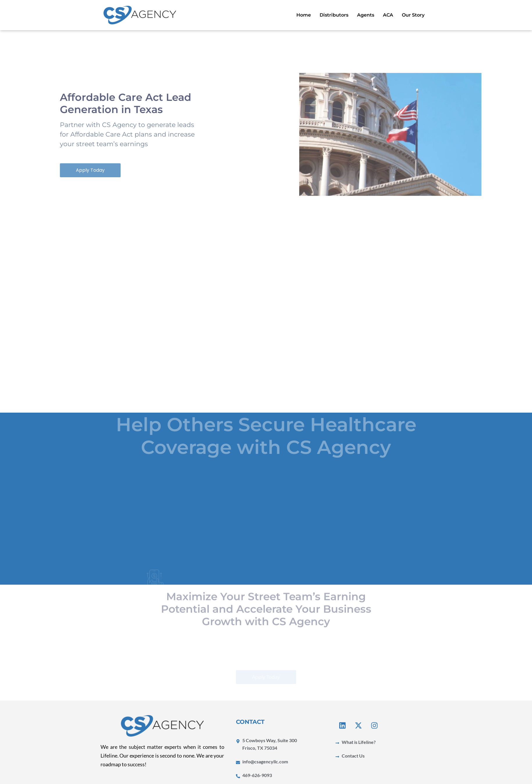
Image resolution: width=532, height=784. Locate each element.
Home (304, 15)
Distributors (334, 15)
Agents (366, 15)
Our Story (413, 15)
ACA (388, 15)
